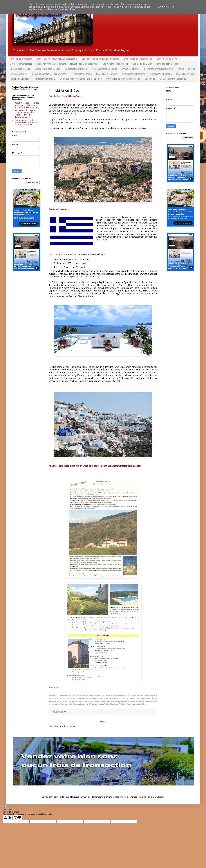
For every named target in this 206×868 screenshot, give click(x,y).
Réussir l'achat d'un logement (84, 64)
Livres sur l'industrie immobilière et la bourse (81, 79)
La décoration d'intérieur (76, 69)
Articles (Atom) (69, 726)
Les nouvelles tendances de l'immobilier (101, 59)
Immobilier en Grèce (186, 74)
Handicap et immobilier (167, 64)
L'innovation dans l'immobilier (138, 59)
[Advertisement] (26, 323)
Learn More (163, 7)
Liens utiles (150, 79)
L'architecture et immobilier (47, 69)
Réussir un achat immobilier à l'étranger (49, 74)
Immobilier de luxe (186, 69)
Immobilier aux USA (82, 74)
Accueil (103, 722)
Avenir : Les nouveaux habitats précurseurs (57, 59)
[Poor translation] (17, 818)
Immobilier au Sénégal (44, 79)
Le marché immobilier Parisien (159, 69)
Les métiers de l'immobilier (115, 64)
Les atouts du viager (142, 64)
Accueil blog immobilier (21, 59)
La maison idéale (18, 74)
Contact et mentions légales (173, 79)
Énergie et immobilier (20, 69)
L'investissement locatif (21, 64)
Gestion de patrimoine (167, 59)
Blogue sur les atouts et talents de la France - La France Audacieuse (26, 123)
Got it (175, 7)
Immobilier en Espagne (161, 74)
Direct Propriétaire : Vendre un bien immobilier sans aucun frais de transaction (27, 105)
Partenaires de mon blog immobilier (123, 79)
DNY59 (143, 797)
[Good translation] (7, 818)
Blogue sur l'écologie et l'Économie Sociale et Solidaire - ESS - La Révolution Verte (25, 114)
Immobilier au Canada (107, 74)
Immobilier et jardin (131, 69)
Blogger (160, 797)
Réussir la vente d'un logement (51, 64)
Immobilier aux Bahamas (134, 74)
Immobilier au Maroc (20, 79)
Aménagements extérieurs (104, 69)
